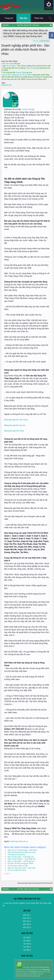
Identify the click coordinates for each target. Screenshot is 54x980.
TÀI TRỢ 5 (27, 950)
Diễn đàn (36, 41)
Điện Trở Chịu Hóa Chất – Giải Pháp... (22, 868)
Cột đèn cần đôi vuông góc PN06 (20, 863)
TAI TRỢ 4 (27, 947)
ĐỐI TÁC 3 (27, 921)
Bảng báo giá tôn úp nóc (15, 425)
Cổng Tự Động (31, 68)
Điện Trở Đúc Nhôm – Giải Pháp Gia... (22, 859)
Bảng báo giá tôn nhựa (14, 431)
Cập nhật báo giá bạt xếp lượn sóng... (22, 852)
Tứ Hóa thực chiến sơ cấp (18, 866)
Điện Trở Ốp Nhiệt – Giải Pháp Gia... (21, 861)
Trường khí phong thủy (16, 855)
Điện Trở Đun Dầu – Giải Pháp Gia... (21, 857)
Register (49, 8)
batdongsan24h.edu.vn (19, 841)
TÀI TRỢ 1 (27, 938)
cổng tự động (21, 72)
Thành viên (39, 18)
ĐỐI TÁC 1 (27, 915)
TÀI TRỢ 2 (27, 941)
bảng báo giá (6, 85)
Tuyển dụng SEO (45, 41)
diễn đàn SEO (8, 64)
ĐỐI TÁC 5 (27, 927)
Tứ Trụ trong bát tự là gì (17, 870)
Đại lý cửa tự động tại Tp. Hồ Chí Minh (17, 75)
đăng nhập (46, 970)
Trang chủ (9, 18)
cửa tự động (11, 66)
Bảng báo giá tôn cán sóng (16, 420)
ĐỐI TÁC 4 (27, 924)
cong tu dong (28, 109)
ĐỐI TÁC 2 (27, 918)
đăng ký (33, 972)
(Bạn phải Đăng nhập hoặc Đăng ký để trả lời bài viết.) (35, 883)
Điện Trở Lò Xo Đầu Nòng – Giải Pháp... (23, 850)
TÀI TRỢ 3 (27, 944)
